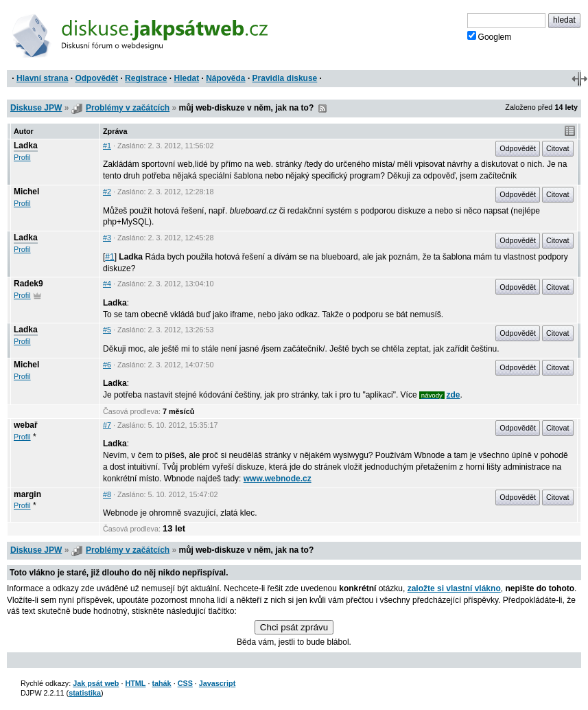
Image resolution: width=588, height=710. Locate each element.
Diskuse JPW (36, 108)
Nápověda (225, 78)
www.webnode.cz (278, 479)
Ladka (26, 146)
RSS (322, 108)
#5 (107, 330)
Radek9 (28, 284)
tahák (161, 683)
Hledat (186, 78)
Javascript (217, 683)
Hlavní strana (42, 78)
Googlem (490, 36)
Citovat (558, 148)
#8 (107, 494)
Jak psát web (96, 683)
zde (454, 395)
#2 (107, 192)
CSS (185, 683)
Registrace (146, 78)
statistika (85, 693)
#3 (107, 238)
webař (26, 425)
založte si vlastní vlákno (454, 588)
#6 (107, 365)
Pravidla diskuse (285, 78)
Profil (22, 157)
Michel (26, 192)
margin (27, 494)
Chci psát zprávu (294, 627)
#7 (107, 425)
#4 (107, 284)
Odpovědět (96, 78)
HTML (135, 683)
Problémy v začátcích (128, 108)
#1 (107, 146)
